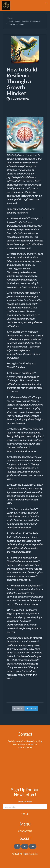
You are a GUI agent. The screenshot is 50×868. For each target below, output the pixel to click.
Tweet (31, 708)
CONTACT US (25, 831)
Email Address (25, 801)
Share (18, 708)
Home (10, 18)
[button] (47, 3)
